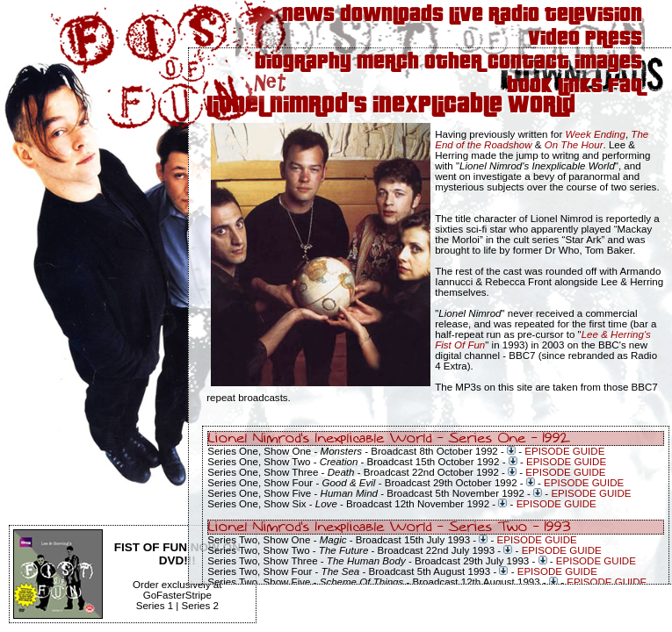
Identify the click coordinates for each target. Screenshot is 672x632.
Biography (303, 63)
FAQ (625, 86)
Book (530, 86)
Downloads (392, 15)
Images (608, 63)
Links (580, 86)
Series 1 (155, 606)
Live (466, 15)
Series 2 (200, 606)
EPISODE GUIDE (564, 451)
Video (554, 39)
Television (593, 15)
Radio (514, 15)
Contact (528, 63)
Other (453, 63)
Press (614, 39)
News (308, 15)
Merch (388, 63)
